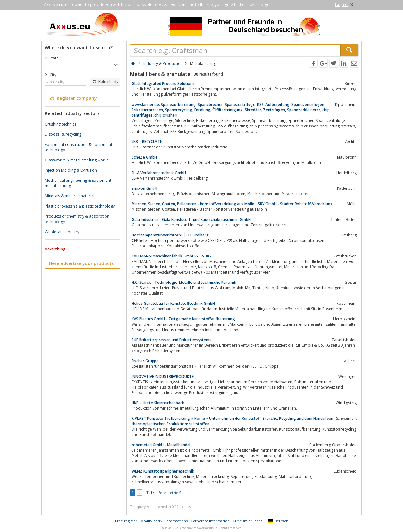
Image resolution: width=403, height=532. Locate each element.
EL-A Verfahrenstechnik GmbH (159, 173)
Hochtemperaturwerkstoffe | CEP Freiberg (170, 235)
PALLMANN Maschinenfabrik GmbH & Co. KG (171, 256)
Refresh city (105, 82)
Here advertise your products (81, 263)
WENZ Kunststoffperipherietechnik (163, 471)
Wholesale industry (62, 232)
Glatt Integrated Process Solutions (163, 83)
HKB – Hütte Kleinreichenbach (158, 403)
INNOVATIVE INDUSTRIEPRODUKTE (163, 376)
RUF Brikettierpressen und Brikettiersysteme (172, 340)
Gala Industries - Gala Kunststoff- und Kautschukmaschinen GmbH (191, 219)
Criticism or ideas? (248, 521)
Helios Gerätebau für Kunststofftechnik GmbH (173, 303)
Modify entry (151, 521)
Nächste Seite (156, 493)
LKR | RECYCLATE (147, 142)
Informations (177, 521)
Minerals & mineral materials (71, 196)
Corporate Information (210, 521)
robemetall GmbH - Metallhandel (161, 445)
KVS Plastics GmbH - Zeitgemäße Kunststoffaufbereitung (183, 319)
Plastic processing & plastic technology (80, 206)
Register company (73, 98)
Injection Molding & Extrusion (71, 170)
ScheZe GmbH (144, 157)
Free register (126, 521)
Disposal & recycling (63, 134)
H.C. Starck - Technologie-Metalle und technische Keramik (184, 282)
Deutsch (278, 521)
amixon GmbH (144, 188)
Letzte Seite (178, 493)
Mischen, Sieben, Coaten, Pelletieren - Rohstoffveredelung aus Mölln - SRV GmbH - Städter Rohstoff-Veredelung (232, 204)
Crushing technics (61, 124)
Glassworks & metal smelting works (77, 160)
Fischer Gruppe (145, 361)
